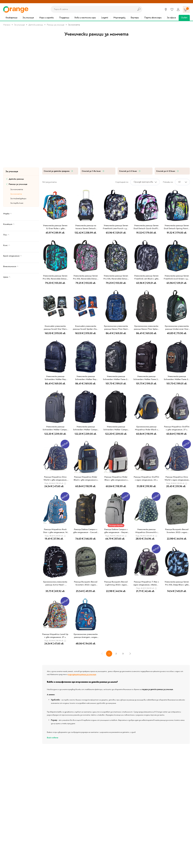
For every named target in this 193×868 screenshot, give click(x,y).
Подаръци (64, 18)
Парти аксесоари (153, 18)
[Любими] (172, 9)
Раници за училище (56, 25)
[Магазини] (166, 9)
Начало (7, 25)
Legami (105, 18)
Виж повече (53, 738)
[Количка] (186, 9)
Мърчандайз (119, 18)
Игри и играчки (47, 18)
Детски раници (36, 25)
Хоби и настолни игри (85, 18)
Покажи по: (168, 182)
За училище (28, 18)
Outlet (184, 18)
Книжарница (11, 18)
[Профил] (178, 9)
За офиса (171, 18)
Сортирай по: (122, 182)
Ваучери (135, 18)
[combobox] (92, 9)
